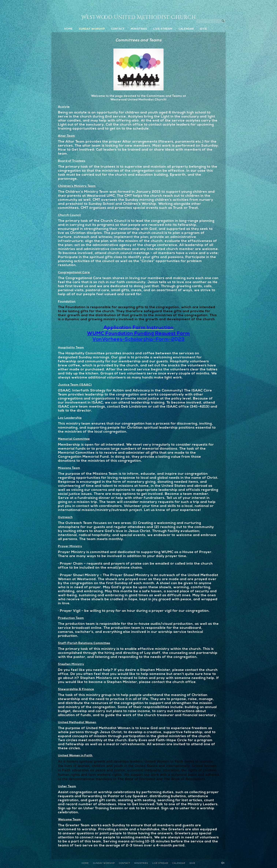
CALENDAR (186, 29)
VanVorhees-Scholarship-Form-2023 (138, 340)
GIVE (203, 29)
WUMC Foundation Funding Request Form (138, 334)
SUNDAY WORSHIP (92, 29)
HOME (68, 29)
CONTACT (118, 29)
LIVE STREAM (163, 29)
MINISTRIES (139, 29)
